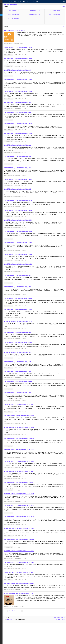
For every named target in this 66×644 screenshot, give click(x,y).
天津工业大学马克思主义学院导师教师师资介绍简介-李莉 (26, 70)
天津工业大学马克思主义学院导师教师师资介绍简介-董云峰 (26, 205)
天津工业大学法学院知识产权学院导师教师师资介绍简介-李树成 (27, 603)
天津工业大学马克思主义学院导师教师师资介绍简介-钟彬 (26, 116)
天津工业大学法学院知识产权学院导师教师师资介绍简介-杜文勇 (27, 445)
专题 (31, 1)
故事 (27, 1)
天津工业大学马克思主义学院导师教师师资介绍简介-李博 (26, 342)
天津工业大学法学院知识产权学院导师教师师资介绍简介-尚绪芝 (27, 479)
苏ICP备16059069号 (61, 641)
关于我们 (55, 639)
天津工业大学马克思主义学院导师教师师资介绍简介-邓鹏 (26, 150)
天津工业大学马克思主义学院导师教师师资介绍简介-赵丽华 (26, 308)
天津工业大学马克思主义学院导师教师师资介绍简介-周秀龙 (26, 319)
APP (35, 1)
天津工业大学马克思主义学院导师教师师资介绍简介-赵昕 (26, 411)
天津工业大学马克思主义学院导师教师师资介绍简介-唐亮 (26, 365)
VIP (60, 1)
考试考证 (3, 26)
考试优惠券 (14, 43)
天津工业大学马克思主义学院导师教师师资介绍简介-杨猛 (26, 297)
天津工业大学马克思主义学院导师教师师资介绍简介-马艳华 (26, 274)
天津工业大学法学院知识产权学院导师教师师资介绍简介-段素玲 (27, 582)
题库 (22, 1)
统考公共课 (4, 7)
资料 (64, 1)
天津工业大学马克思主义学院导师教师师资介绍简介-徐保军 (26, 399)
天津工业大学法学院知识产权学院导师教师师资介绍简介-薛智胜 (27, 514)
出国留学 (3, 29)
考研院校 (3, 15)
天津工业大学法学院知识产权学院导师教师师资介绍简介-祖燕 (27, 422)
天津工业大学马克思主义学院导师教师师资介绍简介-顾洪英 (26, 240)
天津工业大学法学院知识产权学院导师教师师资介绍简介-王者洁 (27, 491)
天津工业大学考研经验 (56, 15)
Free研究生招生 (16, 1)
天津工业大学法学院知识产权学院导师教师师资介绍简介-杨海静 (27, 571)
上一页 (22, 632)
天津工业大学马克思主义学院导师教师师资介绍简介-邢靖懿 (26, 354)
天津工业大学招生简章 (56, 11)
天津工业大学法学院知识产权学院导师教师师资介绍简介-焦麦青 (27, 548)
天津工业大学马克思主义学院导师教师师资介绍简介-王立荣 (26, 81)
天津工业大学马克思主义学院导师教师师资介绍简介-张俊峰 (26, 228)
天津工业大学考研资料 (21, 19)
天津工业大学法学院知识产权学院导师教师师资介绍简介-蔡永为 (27, 525)
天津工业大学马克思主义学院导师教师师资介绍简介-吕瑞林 (26, 173)
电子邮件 (63, 639)
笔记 (39, 1)
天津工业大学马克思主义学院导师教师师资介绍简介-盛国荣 (26, 47)
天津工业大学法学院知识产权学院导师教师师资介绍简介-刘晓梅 (27, 468)
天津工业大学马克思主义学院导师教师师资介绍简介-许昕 (26, 377)
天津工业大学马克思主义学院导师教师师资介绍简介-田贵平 (26, 93)
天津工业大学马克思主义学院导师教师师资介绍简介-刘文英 (26, 262)
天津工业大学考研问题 (21, 15)
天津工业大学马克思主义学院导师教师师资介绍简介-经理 (26, 194)
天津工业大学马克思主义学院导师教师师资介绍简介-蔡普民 (26, 59)
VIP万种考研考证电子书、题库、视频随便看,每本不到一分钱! (27, 615)
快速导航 (3, 1)
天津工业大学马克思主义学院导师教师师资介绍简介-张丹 (26, 388)
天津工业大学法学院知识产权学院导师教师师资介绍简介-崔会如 (27, 434)
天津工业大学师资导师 (38, 15)
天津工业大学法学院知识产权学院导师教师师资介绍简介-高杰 (27, 592)
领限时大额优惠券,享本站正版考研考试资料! (23, 30)
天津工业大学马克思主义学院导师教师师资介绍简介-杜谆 (26, 161)
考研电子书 (4, 23)
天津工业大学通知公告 (21, 11)
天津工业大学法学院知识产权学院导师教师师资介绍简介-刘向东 (27, 559)
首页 (13, 4)
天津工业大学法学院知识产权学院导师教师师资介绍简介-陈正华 (27, 536)
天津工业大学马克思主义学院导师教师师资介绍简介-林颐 (26, 104)
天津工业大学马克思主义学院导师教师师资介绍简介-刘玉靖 (26, 139)
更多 (64, 26)
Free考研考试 (19, 641)
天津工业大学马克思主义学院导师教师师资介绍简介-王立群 (26, 251)
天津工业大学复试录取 (38, 11)
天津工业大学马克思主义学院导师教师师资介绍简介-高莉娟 (26, 331)
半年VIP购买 (15, 628)
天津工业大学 (22, 4)
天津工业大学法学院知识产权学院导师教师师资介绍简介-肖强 (27, 502)
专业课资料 (4, 21)
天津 (16, 4)
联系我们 (59, 639)
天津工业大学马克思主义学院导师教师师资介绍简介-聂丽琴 (26, 127)
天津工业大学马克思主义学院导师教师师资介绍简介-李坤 (26, 285)
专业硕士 (3, 18)
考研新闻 (3, 4)
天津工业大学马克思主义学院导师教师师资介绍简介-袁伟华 (26, 217)
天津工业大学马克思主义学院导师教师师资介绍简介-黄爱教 (26, 184)
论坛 (44, 1)
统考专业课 (4, 10)
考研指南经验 (4, 12)
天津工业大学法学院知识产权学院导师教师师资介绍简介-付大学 (27, 456)
